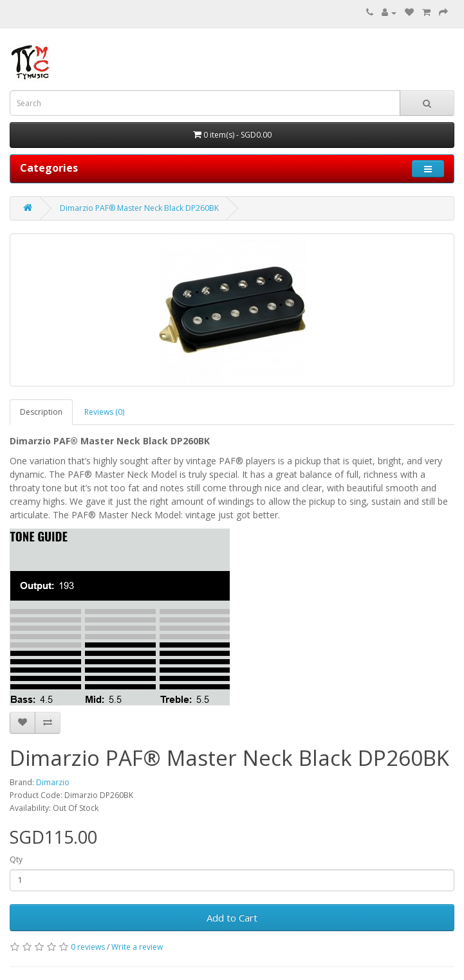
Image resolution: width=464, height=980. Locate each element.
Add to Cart (232, 918)
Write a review (137, 947)
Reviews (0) (104, 412)
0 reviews (88, 947)
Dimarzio (53, 782)
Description (41, 412)
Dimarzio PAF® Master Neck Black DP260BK (139, 208)
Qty (16, 859)
